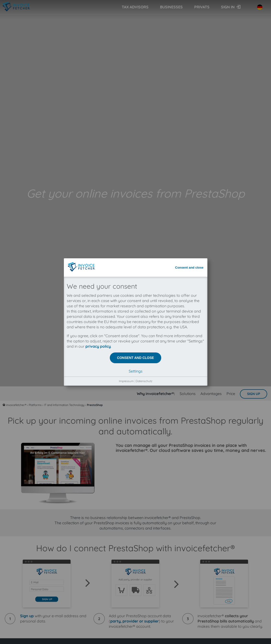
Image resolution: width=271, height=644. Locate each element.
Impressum (126, 145)
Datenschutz (144, 145)
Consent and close (189, 32)
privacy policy (98, 110)
